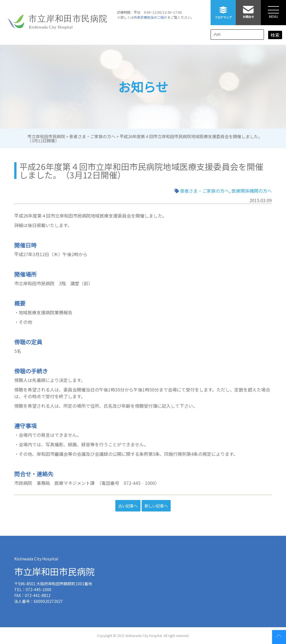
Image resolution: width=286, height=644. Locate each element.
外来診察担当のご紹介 (151, 17)
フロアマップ (223, 10)
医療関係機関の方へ (252, 191)
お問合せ (248, 9)
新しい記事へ (156, 506)
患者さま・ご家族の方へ (204, 191)
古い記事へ (128, 506)
